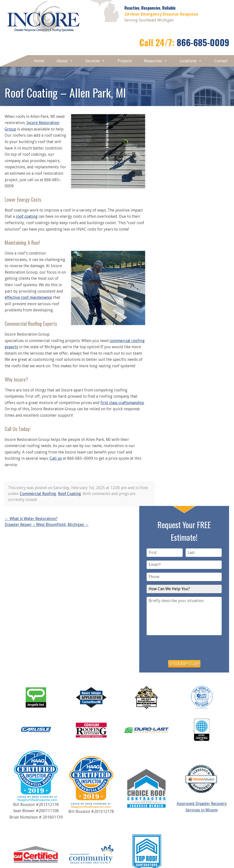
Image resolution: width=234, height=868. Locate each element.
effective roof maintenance (28, 297)
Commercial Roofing (38, 494)
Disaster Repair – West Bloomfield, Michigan (47, 525)
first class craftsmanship (122, 403)
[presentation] (184, 647)
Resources (156, 61)
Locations (191, 61)
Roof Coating (69, 494)
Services (95, 61)
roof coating (27, 216)
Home (39, 61)
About (65, 61)
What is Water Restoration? (31, 519)
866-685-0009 (203, 42)
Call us (56, 458)
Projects (125, 61)
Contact (221, 61)
